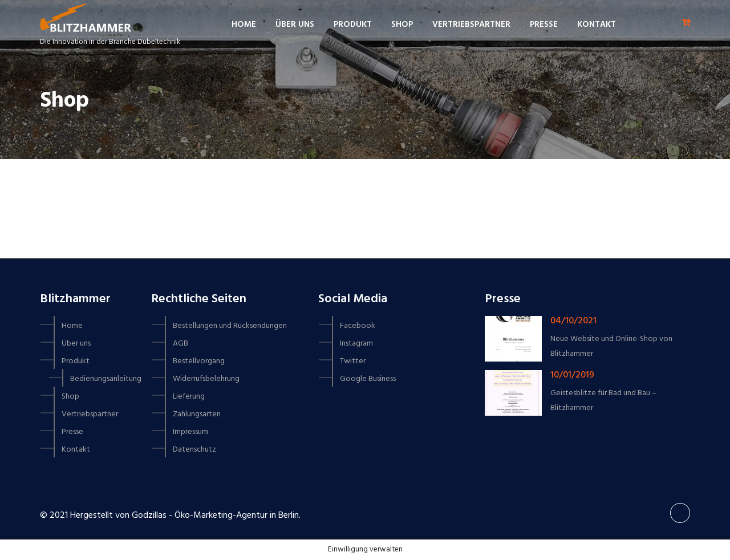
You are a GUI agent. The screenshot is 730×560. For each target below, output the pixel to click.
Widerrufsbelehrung (206, 379)
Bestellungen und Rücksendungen (230, 326)
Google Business (368, 379)
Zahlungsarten (197, 414)
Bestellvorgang (199, 361)
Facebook (358, 326)
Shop (402, 25)
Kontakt (597, 25)
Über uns (295, 25)
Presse (544, 25)
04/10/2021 (573, 321)
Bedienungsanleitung (106, 379)
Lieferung (189, 397)
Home (244, 25)
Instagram (356, 344)
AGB (181, 344)
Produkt (353, 25)
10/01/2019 (572, 375)
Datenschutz (194, 450)
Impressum (190, 432)
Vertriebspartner (471, 25)
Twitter (353, 361)
